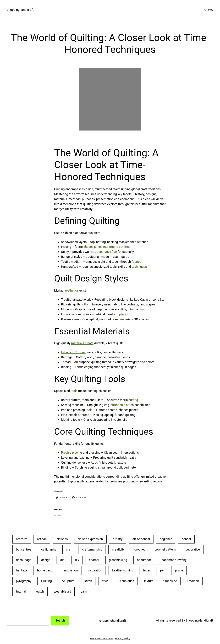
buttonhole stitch (122, 405)
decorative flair (107, 252)
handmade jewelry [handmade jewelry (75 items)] (174, 560)
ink (113, 420)
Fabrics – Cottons (73, 352)
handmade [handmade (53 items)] (144, 560)
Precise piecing (71, 453)
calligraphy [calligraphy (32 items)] (49, 549)
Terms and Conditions (101, 639)
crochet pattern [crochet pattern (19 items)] (165, 549)
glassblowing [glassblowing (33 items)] (118, 560)
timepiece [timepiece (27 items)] (170, 581)
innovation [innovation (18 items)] (71, 570)
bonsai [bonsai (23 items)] (186, 539)
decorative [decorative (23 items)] (193, 549)
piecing (124, 314)
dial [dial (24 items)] (63, 560)
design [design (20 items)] (46, 560)
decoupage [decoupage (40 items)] (24, 560)
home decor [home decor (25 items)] (45, 570)
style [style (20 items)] (105, 581)
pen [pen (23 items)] (163, 570)
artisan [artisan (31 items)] (42, 539)
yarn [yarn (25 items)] (84, 591)
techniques (139, 267)
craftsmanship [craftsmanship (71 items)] (92, 549)
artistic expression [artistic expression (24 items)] (90, 539)
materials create (82, 343)
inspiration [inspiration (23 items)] (95, 570)
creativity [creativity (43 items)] (118, 549)
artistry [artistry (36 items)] (118, 539)
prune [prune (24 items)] (179, 570)
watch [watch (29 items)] (40, 591)
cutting (133, 400)
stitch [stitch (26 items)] (88, 581)
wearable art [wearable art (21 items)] (62, 591)
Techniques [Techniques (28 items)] (126, 581)
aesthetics (71, 290)
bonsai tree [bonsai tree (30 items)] (24, 549)
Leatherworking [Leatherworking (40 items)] (123, 570)
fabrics (136, 262)
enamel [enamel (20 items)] (94, 560)
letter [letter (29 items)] (147, 570)
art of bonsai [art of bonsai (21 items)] (141, 539)
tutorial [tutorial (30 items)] (21, 591)
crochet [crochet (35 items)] (140, 549)
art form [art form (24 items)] (22, 539)
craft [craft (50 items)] (69, 549)
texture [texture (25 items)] (149, 581)
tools (74, 391)
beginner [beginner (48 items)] (166, 539)
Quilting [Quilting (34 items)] (46, 581)
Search (60, 620)
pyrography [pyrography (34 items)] (24, 581)
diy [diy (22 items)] (77, 560)
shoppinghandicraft (20, 10)
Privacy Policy (123, 639)
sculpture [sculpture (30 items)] (68, 581)
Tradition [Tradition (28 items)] (193, 581)
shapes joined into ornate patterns (107, 247)
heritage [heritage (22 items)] (22, 570)
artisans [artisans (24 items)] (62, 539)
